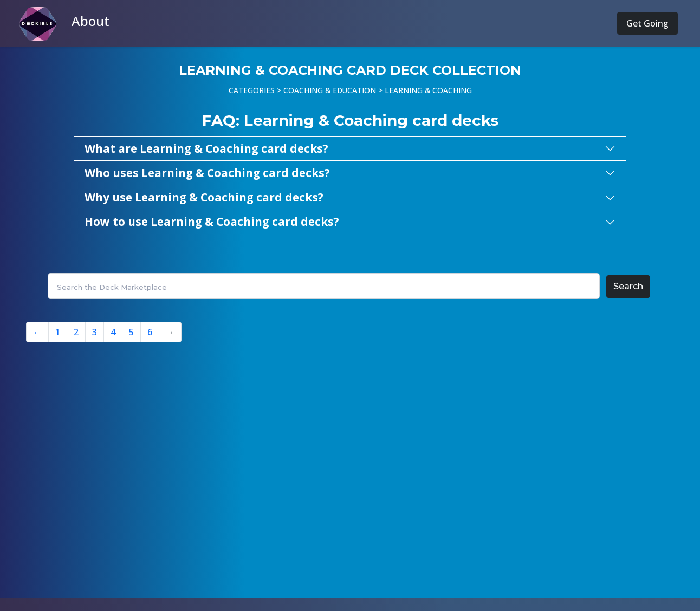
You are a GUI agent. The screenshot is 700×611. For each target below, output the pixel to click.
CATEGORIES (252, 90)
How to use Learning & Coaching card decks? (212, 222)
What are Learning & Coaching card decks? (206, 148)
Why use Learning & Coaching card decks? (204, 197)
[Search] (324, 286)
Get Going (647, 23)
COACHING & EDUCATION (330, 90)
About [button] (90, 21)
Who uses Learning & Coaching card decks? (207, 173)
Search (628, 286)
